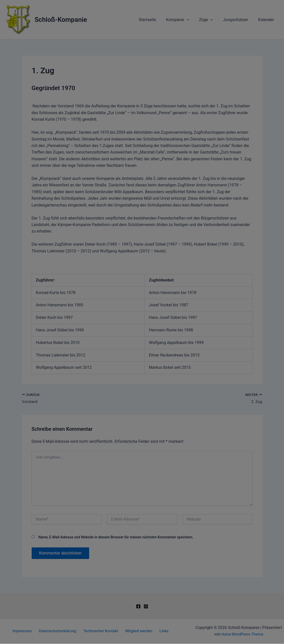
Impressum (162, 396)
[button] (142, 357)
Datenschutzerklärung (166, 318)
